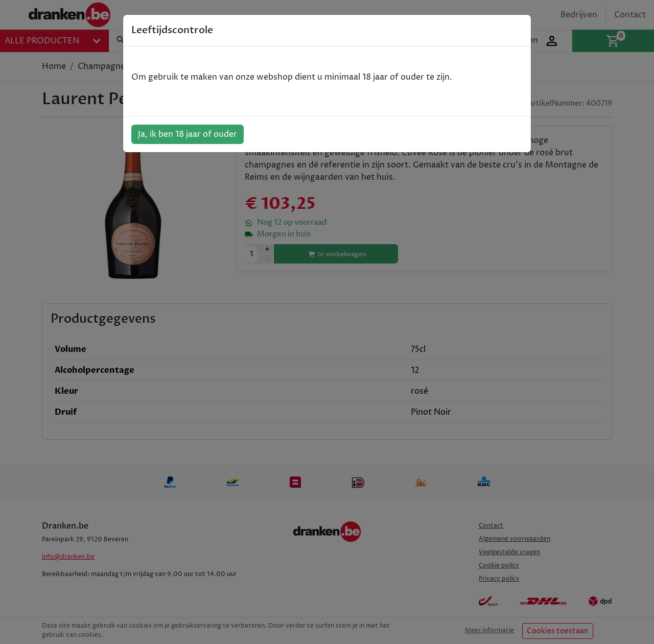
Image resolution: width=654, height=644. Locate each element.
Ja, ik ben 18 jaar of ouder (188, 134)
